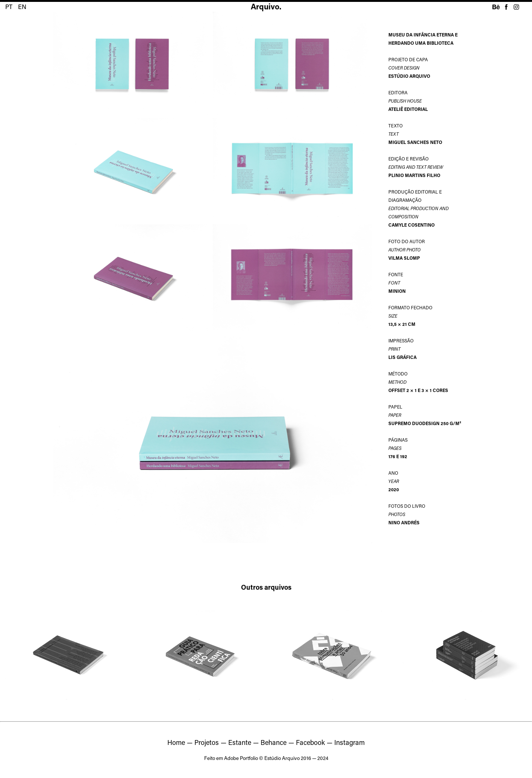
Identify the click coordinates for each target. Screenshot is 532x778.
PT (9, 7)
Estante (240, 742)
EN (22, 7)
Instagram (349, 742)
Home (176, 742)
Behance (274, 742)
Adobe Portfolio (241, 758)
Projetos (207, 742)
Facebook (310, 742)
